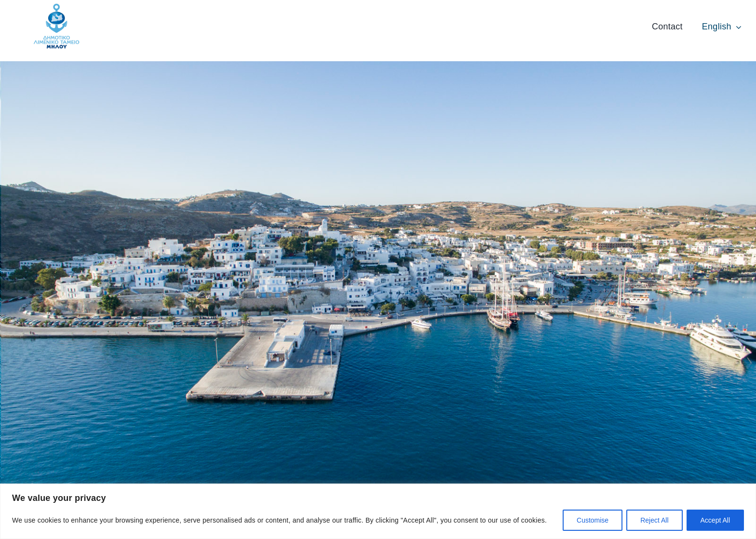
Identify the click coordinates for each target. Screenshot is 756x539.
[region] (378, 511)
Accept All (715, 520)
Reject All (654, 520)
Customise (593, 520)
